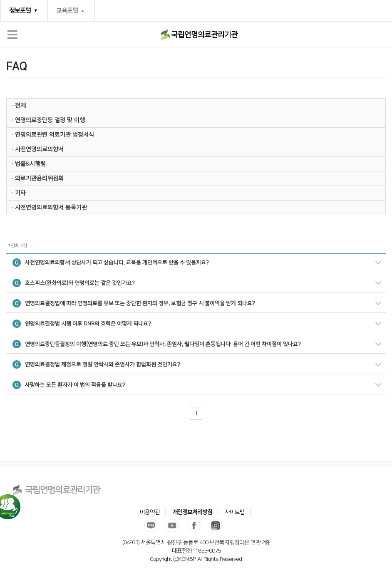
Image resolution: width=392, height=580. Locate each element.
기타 (20, 193)
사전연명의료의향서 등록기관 (51, 208)
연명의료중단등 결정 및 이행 (50, 120)
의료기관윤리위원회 (39, 178)
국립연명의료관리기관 (204, 35)
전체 (20, 106)
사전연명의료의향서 (39, 149)
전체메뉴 (12, 35)
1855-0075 (208, 551)
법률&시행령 (30, 164)
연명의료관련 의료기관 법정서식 (55, 135)
